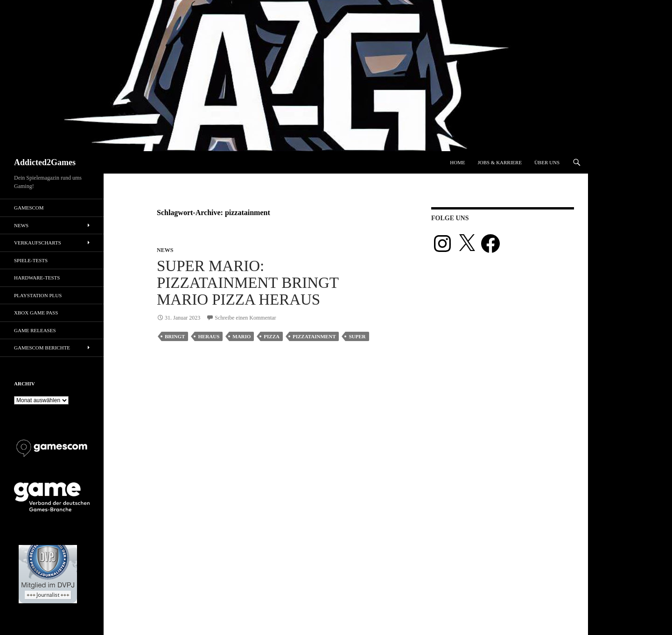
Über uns (547, 162)
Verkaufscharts (38, 243)
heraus (209, 336)
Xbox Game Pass (36, 313)
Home (457, 162)
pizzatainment (314, 336)
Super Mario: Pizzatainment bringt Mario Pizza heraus (248, 283)
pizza (272, 336)
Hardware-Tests (37, 278)
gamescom (29, 208)
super (357, 336)
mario (241, 336)
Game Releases (35, 330)
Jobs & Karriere (500, 162)
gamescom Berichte (42, 348)
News (165, 250)
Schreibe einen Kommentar (245, 318)
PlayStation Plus (38, 295)
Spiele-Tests (31, 260)
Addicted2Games (45, 162)
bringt (175, 336)
